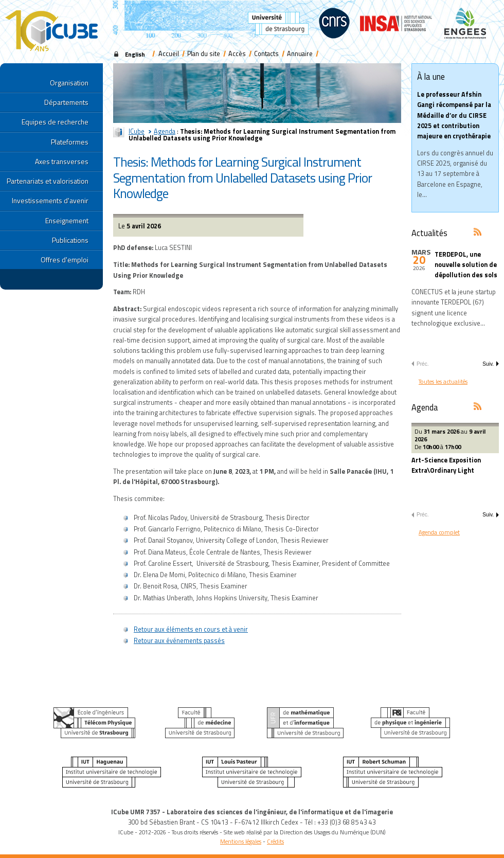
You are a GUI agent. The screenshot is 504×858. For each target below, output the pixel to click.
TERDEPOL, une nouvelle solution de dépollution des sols (466, 265)
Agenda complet (439, 532)
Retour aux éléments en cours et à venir (191, 629)
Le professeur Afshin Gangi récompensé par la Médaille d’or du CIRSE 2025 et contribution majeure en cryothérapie (454, 115)
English (135, 54)
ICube (137, 131)
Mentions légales (241, 841)
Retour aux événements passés (179, 641)
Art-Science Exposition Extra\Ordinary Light (446, 465)
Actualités (429, 233)
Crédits (275, 841)
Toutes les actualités (443, 381)
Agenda (165, 131)
